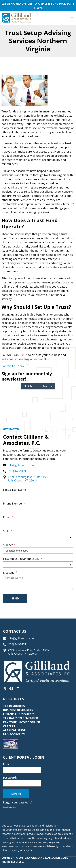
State (7, 531)
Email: (7, 764)
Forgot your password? (18, 802)
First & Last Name (15, 490)
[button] (72, 18)
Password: (10, 778)
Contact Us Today (13, 366)
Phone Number (13, 504)
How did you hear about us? (22, 559)
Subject (8, 545)
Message (9, 573)
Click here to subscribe (38, 386)
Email (7, 517)
